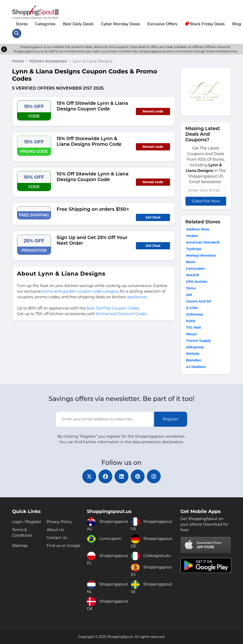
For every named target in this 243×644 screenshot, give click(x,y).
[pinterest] (138, 476)
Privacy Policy (59, 522)
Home (18, 61)
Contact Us (57, 538)
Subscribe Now (206, 201)
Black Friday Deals (206, 24)
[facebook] (105, 476)
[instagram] (154, 476)
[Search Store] (17, 33)
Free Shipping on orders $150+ (93, 209)
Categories (45, 24)
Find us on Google (63, 546)
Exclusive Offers (162, 24)
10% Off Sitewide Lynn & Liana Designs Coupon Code (92, 176)
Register (171, 419)
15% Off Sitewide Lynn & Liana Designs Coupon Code (92, 106)
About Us (55, 530)
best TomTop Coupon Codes (113, 308)
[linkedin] (122, 476)
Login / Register (27, 522)
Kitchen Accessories (48, 61)
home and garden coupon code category (81, 291)
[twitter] (89, 476)
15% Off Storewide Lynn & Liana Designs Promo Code (89, 141)
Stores (22, 24)
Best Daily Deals (78, 24)
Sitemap (20, 546)
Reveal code (153, 111)
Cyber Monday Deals (121, 24)
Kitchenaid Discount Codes (121, 314)
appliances (137, 297)
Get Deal (153, 217)
